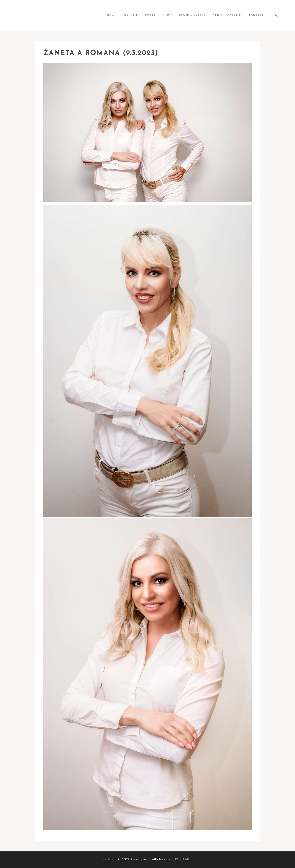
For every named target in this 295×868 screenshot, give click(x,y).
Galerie (131, 16)
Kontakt (256, 16)
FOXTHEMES (182, 860)
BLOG (167, 16)
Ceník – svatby (193, 16)
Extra (150, 16)
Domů (112, 16)
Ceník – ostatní (227, 16)
